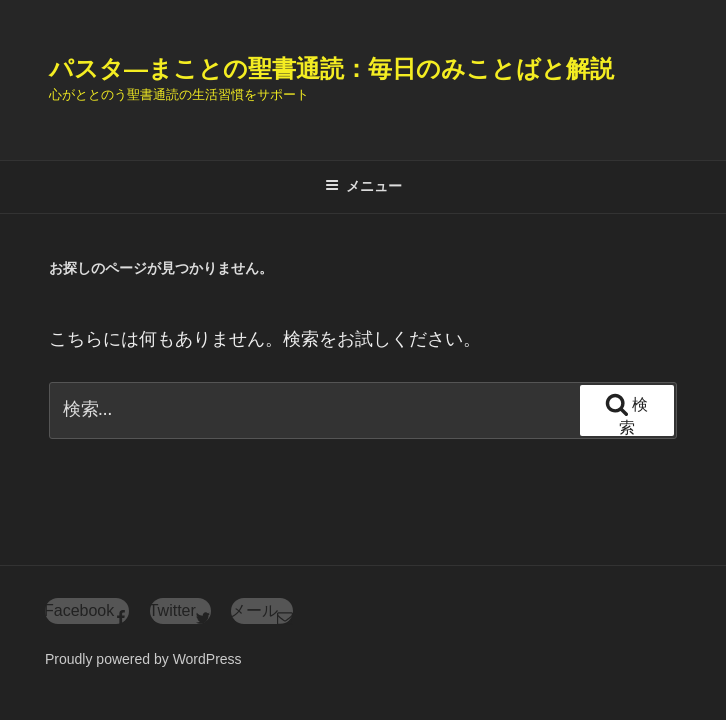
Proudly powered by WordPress (143, 659)
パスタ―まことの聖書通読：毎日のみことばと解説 (331, 68)
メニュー (363, 186)
